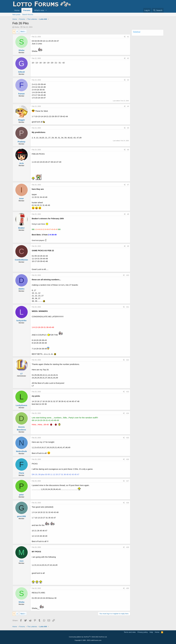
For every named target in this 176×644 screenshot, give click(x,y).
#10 (128, 275)
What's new (39, 10)
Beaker (21, 228)
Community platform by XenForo (88, 637)
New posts (16, 15)
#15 (128, 438)
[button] (46, 10)
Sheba (17, 27)
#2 (128, 58)
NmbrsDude (21, 451)
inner (21, 198)
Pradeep (21, 142)
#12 (128, 360)
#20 (128, 588)
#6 (128, 150)
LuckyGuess (21, 405)
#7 (128, 185)
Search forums (28, 15)
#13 (128, 392)
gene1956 (21, 516)
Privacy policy (143, 632)
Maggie (22, 120)
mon (22, 561)
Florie (21, 473)
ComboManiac (21, 260)
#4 (128, 106)
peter (21, 495)
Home (17, 10)
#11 (128, 307)
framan (21, 94)
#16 (128, 459)
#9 (128, 246)
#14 (128, 413)
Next (22, 31)
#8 (128, 214)
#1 (128, 37)
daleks (21, 289)
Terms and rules (130, 632)
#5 (128, 128)
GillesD (22, 72)
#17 (128, 481)
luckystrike (21, 320)
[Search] (158, 10)
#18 (128, 503)
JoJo (21, 163)
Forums (27, 10)
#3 (128, 80)
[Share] (125, 37)
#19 (128, 547)
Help (151, 632)
